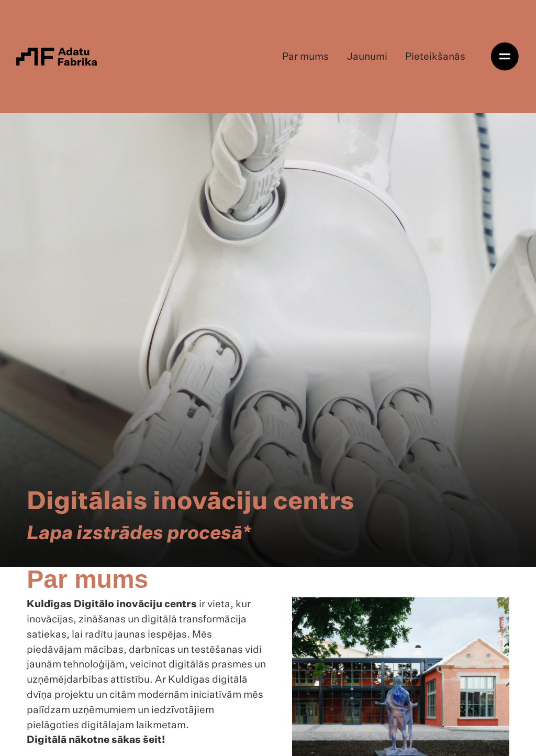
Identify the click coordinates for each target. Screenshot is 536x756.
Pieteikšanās (435, 57)
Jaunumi (367, 57)
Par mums (305, 57)
